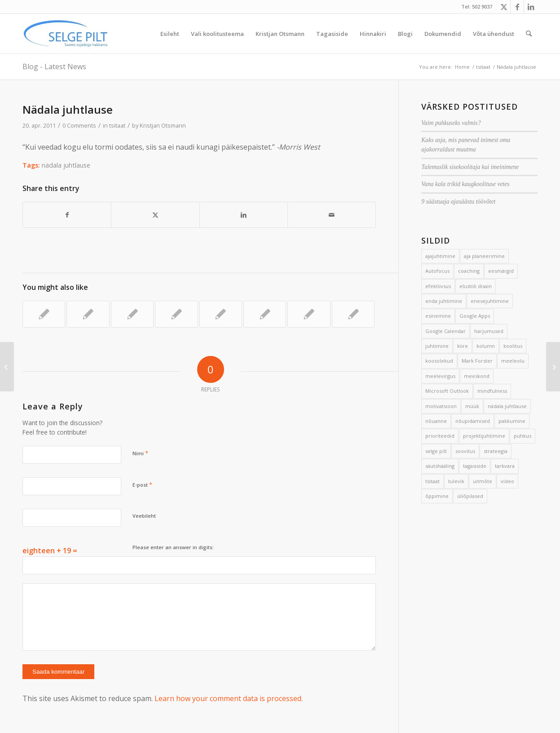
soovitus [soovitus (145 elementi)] (465, 451)
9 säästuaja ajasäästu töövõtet (458, 202)
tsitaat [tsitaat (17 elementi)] (432, 481)
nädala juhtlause (66, 165)
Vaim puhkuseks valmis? (451, 123)
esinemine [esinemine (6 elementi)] (438, 316)
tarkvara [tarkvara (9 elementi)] (505, 466)
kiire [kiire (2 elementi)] (463, 346)
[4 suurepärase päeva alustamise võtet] (553, 367)
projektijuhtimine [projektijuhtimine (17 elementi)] (484, 436)
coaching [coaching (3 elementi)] (469, 271)
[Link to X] (504, 7)
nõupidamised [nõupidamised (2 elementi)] (473, 421)
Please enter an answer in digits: (173, 547)
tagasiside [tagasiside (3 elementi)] (475, 466)
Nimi (140, 453)
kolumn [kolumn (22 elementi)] (486, 346)
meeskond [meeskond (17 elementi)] (477, 376)
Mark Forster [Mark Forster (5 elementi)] (477, 361)
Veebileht (144, 516)
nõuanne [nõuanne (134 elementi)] (436, 421)
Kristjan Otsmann (163, 125)
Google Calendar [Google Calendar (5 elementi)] (445, 331)
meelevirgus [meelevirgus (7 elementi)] (440, 376)
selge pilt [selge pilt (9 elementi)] (436, 451)
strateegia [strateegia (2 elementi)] (496, 451)
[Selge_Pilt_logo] (66, 34)
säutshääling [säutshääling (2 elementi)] (440, 466)
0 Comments (79, 125)
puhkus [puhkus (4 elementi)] (523, 436)
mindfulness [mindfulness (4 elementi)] (492, 391)
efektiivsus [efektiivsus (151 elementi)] (438, 286)
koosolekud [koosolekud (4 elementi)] (439, 361)
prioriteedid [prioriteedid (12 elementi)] (440, 436)
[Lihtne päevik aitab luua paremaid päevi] (7, 367)
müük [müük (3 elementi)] (472, 406)
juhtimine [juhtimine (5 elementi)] (437, 346)
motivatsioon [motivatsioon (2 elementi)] (441, 406)
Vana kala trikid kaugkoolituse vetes (465, 184)
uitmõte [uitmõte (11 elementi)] (483, 481)
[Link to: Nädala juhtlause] (44, 314)
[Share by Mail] (332, 215)
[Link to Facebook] (517, 7)
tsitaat (117, 125)
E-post (142, 484)
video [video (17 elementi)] (507, 481)
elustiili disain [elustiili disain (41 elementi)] (476, 286)
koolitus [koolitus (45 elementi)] (513, 346)
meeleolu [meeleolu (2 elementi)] (513, 361)
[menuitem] (170, 34)
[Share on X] (155, 215)
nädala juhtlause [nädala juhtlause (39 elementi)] (507, 406)
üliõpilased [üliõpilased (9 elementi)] (470, 496)
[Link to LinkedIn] (531, 7)
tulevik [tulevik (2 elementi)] (456, 481)
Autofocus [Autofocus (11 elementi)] (437, 271)
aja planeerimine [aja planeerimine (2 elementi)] (484, 256)
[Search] (529, 34)
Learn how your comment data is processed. (229, 698)
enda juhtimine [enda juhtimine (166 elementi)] (444, 301)
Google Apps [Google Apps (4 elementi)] (475, 316)
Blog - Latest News (54, 67)
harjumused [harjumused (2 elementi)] (489, 331)
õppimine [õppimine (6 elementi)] (437, 496)
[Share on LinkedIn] (244, 215)
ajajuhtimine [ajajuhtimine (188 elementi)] (440, 256)
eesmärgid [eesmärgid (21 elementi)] (501, 271)
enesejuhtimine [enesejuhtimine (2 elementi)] (490, 301)
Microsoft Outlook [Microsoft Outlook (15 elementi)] (447, 391)
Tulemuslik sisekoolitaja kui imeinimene (470, 167)
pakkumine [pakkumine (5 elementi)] (512, 421)
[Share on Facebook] (67, 215)
